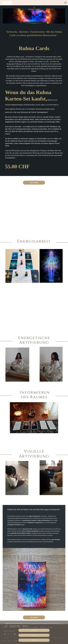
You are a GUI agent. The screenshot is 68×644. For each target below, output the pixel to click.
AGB (6, 626)
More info (61, 623)
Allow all (34, 640)
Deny (34, 635)
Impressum (25, 626)
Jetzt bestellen (34, 183)
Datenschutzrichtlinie (15, 626)
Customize (34, 630)
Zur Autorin (34, 617)
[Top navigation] (65, 3)
